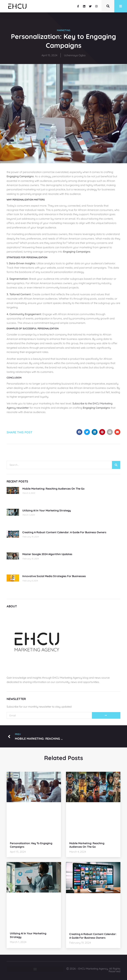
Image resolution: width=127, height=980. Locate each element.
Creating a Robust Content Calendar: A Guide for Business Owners (64, 532)
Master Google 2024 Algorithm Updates (47, 554)
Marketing (64, 30)
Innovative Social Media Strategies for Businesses (54, 576)
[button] (79, 432)
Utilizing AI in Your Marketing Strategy (47, 510)
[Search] (116, 465)
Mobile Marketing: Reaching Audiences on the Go (53, 489)
